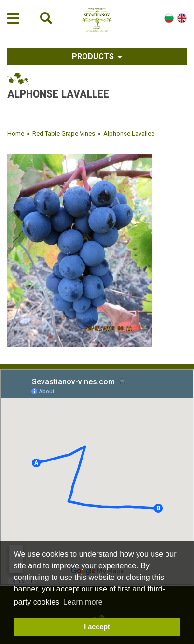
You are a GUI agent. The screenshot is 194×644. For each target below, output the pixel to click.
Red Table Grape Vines (64, 134)
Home (16, 134)
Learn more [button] (83, 602)
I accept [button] (97, 627)
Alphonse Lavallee (129, 134)
